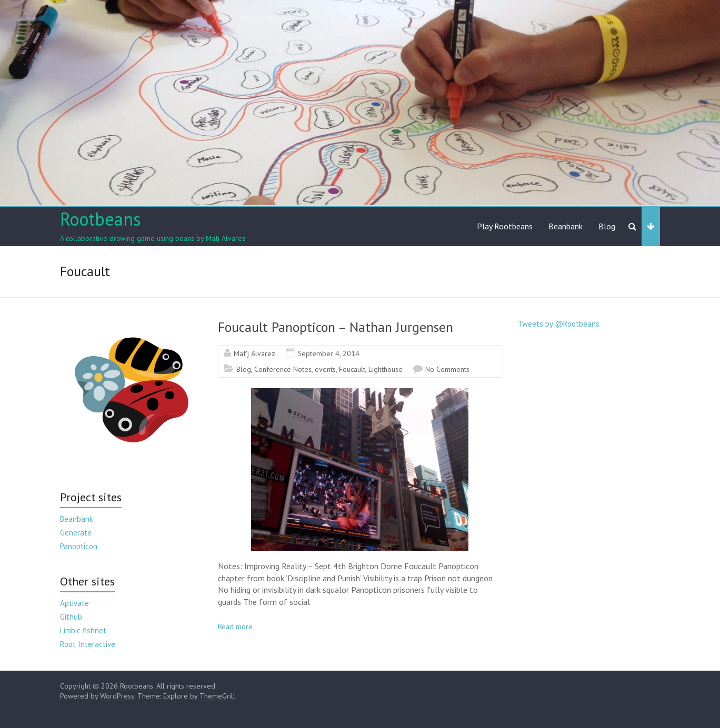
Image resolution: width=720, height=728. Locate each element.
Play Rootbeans (505, 226)
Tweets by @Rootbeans (559, 324)
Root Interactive (88, 644)
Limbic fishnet (83, 630)
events (325, 369)
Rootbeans (101, 219)
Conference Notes (283, 369)
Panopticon (79, 546)
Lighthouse (386, 369)
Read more (235, 626)
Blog (607, 226)
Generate (76, 533)
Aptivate (74, 603)
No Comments (447, 369)
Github (71, 617)
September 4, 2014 (328, 353)
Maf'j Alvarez (254, 353)
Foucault (352, 369)
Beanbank (566, 226)
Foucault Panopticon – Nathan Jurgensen (336, 327)
